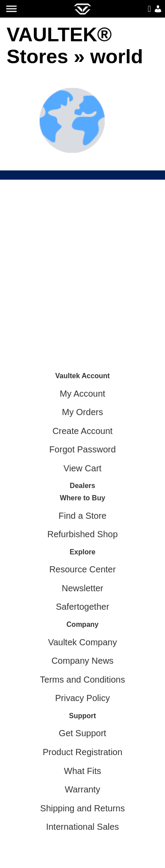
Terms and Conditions (82, 680)
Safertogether (82, 607)
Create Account (82, 431)
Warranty (82, 789)
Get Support (83, 733)
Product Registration (82, 752)
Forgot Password (82, 449)
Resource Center (82, 569)
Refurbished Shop (82, 534)
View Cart (82, 468)
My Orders (82, 412)
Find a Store (82, 516)
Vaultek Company (82, 642)
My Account (82, 394)
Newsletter (82, 588)
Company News (82, 661)
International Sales (83, 827)
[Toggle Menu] (11, 9)
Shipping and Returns (82, 808)
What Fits (82, 771)
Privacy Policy (82, 698)
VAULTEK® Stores (59, 45)
